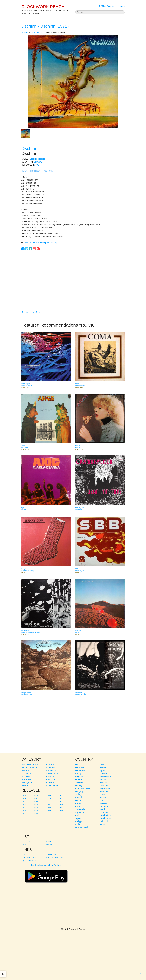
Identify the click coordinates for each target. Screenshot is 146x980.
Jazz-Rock (26, 773)
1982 (61, 804)
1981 (48, 804)
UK (77, 764)
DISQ (24, 855)
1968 (36, 795)
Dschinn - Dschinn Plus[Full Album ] (40, 243)
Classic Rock (52, 773)
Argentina (80, 812)
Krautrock (51, 779)
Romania (104, 791)
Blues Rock (51, 767)
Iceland (103, 773)
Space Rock (27, 779)
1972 (37, 165)
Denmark (104, 785)
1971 (24, 798)
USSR (78, 800)
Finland (103, 782)
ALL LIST (26, 842)
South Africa (106, 815)
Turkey (78, 794)
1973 (48, 798)
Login (121, 6)
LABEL (25, 845)
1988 (36, 810)
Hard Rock (35, 171)
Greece (79, 779)
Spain (103, 770)
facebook (50, 845)
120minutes (51, 855)
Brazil (103, 809)
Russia (103, 797)
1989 (48, 810)
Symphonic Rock (29, 767)
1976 (36, 801)
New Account (107, 6)
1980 (36, 804)
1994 (24, 813)
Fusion (25, 785)
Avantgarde (27, 782)
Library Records (29, 858)
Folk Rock (26, 770)
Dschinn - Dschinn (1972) (45, 26)
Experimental (52, 785)
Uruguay (104, 812)
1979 (24, 804)
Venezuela (80, 809)
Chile (78, 815)
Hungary (79, 791)
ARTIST (50, 842)
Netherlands (81, 770)
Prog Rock (47, 171)
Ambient (50, 782)
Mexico (103, 803)
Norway (79, 785)
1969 (48, 795)
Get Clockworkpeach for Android (46, 875)
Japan (78, 818)
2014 (36, 813)
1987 (24, 810)
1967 (24, 795)
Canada (79, 803)
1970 (61, 795)
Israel (102, 794)
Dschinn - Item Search (32, 312)
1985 (48, 807)
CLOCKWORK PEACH (43, 7)
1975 (24, 801)
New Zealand (81, 827)
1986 (61, 807)
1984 (36, 807)
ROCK (24, 171)
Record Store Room (55, 858)
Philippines (80, 821)
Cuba (78, 806)
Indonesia (104, 821)
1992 (61, 810)
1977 (48, 801)
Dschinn (36, 32)
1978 (61, 801)
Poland (79, 797)
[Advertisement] (73, 276)
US (101, 800)
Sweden (79, 782)
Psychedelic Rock (30, 764)
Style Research (28, 861)
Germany (38, 162)
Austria (103, 779)
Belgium (79, 776)
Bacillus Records (37, 159)
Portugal (79, 773)
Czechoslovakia (83, 788)
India (77, 824)
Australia (104, 824)
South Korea (106, 818)
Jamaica (104, 806)
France (103, 767)
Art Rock (50, 776)
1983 (24, 807)
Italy (102, 764)
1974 (61, 798)
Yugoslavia (105, 788)
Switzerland (105, 776)
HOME (25, 32)
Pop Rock (26, 776)
